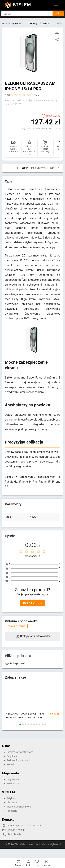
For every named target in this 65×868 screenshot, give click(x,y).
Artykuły (9, 799)
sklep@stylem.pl (16, 830)
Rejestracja (10, 784)
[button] (20, 724)
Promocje (10, 811)
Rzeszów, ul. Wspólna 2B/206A (24, 826)
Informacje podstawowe (18, 752)
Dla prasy (9, 803)
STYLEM (22, 5)
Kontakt (9, 765)
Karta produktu (16, 663)
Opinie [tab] (55, 168)
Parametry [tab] (39, 168)
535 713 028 (14, 834)
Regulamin (10, 756)
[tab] (17, 168)
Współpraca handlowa (17, 807)
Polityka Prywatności (16, 760)
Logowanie (10, 780)
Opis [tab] (25, 168)
